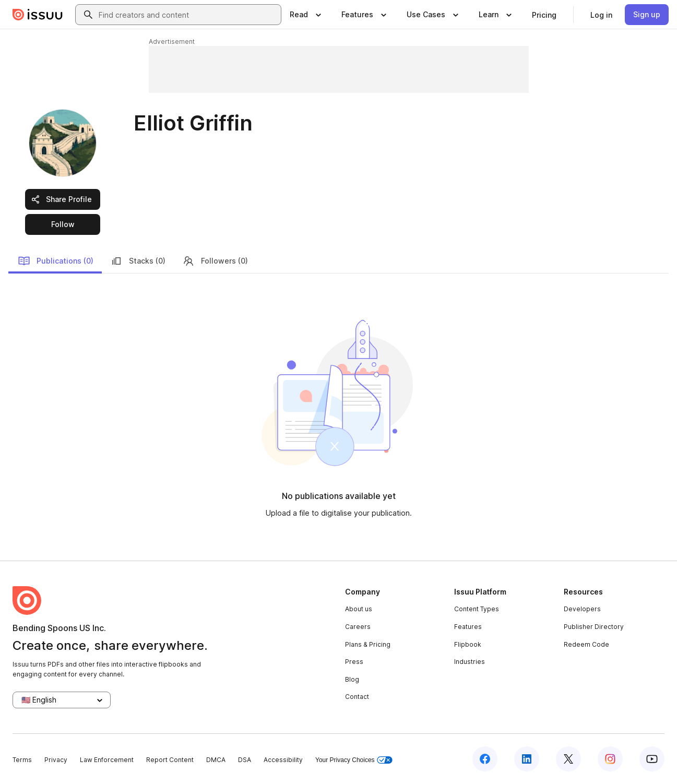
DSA (245, 760)
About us (359, 609)
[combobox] (188, 15)
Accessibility (283, 760)
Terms (22, 760)
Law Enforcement (107, 760)
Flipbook (468, 644)
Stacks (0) (138, 261)
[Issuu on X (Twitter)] (568, 759)
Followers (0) (215, 261)
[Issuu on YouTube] (652, 759)
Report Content (170, 760)
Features (468, 627)
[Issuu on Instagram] (610, 759)
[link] (544, 15)
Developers (582, 609)
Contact (357, 697)
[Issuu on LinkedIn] (527, 759)
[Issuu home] (38, 15)
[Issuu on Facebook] (485, 759)
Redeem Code (586, 644)
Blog (352, 679)
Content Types (477, 609)
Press (354, 662)
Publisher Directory (594, 627)
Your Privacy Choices (354, 760)
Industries (470, 662)
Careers (358, 627)
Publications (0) (56, 261)
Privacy (56, 760)
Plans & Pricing (368, 644)
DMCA (216, 760)
